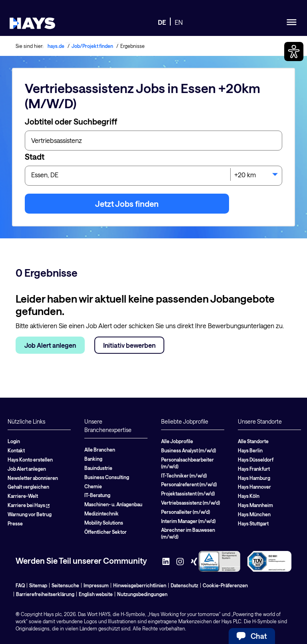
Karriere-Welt (23, 496)
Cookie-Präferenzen (225, 585)
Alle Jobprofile (177, 441)
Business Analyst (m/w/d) (188, 450)
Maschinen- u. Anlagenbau (113, 504)
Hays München (254, 514)
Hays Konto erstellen (30, 460)
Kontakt (16, 450)
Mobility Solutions (104, 523)
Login (14, 441)
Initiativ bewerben (129, 345)
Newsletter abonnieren (33, 478)
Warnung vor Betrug (30, 514)
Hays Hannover (254, 487)
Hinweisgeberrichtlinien (140, 585)
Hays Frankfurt (254, 469)
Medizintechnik (102, 513)
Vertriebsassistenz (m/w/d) (190, 503)
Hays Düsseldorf (256, 460)
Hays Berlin (250, 450)
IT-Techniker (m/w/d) (184, 476)
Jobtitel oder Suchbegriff (71, 121)
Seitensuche (65, 585)
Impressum (96, 585)
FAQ (20, 585)
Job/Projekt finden (92, 46)
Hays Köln (249, 496)
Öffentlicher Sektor (106, 532)
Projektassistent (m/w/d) (188, 493)
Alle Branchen (100, 450)
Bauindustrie (98, 468)
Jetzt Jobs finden (127, 204)
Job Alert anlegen (50, 345)
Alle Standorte (253, 441)
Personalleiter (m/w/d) (185, 512)
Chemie (93, 486)
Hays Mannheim (255, 505)
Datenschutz (184, 585)
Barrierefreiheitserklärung (45, 594)
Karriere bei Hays (29, 505)
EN (179, 22)
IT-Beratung (97, 495)
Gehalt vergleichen (28, 487)
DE (162, 22)
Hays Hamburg (254, 478)
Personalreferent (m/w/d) (189, 484)
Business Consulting (107, 477)
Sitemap (38, 585)
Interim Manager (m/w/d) (188, 521)
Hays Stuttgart (253, 523)
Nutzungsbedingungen (142, 594)
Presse (15, 523)
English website (96, 594)
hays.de (56, 46)
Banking (93, 459)
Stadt (35, 157)
